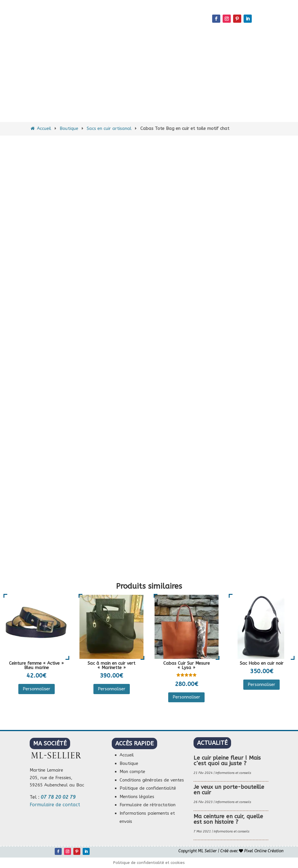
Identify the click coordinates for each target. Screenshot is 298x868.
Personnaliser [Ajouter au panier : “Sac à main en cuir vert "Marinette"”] (112, 689)
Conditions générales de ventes (152, 780)
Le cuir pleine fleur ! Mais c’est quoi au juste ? (227, 761)
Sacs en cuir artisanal (109, 128)
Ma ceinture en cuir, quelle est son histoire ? (228, 819)
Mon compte (132, 772)
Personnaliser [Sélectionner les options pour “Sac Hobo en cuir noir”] (261, 684)
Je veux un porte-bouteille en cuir (229, 790)
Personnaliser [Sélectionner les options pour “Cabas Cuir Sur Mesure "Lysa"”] (186, 697)
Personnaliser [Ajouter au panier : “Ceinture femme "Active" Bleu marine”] (37, 689)
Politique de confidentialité (148, 788)
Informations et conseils (233, 773)
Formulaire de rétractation (148, 805)
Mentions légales (137, 797)
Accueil (40, 128)
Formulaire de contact (55, 805)
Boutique (69, 128)
